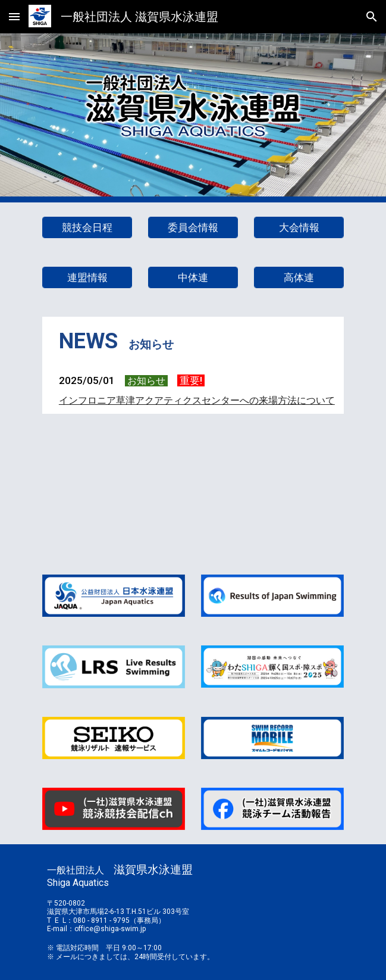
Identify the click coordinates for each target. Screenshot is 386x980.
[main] (193, 342)
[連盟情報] (87, 278)
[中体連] (193, 278)
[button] (14, 16)
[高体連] (299, 278)
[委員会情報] (193, 228)
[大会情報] (299, 228)
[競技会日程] (87, 228)
